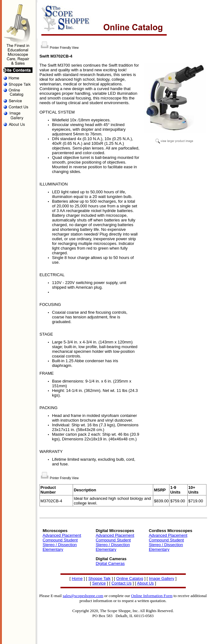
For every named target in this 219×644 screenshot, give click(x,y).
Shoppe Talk (99, 578)
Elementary (53, 549)
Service (99, 583)
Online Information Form (152, 596)
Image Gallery (162, 578)
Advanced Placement (62, 535)
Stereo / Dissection (60, 545)
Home (77, 578)
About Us (145, 583)
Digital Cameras (110, 563)
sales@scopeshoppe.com (83, 596)
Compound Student (60, 540)
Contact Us (122, 583)
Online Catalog (130, 578)
